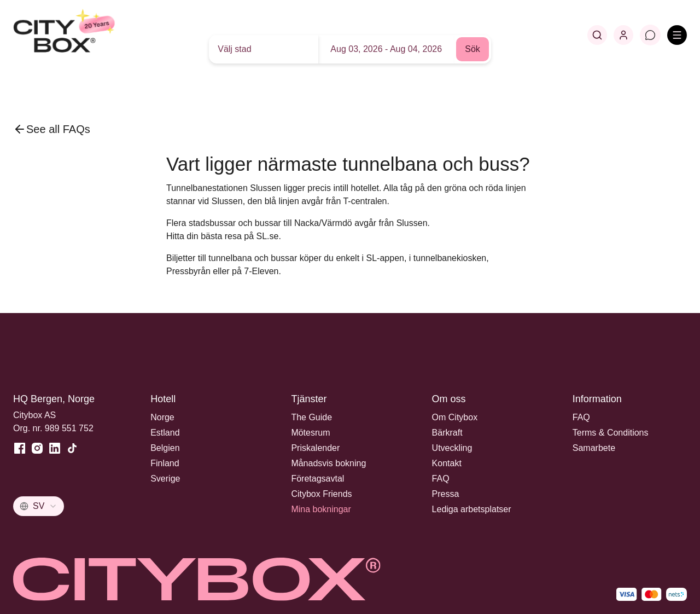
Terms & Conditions (611, 433)
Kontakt (447, 463)
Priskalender (315, 448)
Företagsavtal (317, 479)
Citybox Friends (321, 494)
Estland (165, 433)
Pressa (446, 494)
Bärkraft (447, 433)
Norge (162, 417)
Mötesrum (310, 433)
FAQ (441, 479)
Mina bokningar (321, 509)
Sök (472, 49)
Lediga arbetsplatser (472, 509)
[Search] (597, 35)
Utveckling (452, 448)
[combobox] (39, 506)
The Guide (311, 417)
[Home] (91, 35)
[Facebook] (20, 448)
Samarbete (594, 448)
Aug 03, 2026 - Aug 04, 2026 (386, 49)
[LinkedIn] (55, 448)
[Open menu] (677, 35)
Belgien (165, 448)
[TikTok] (72, 448)
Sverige (165, 479)
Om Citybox (455, 417)
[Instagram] (37, 448)
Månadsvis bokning (328, 463)
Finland (165, 463)
